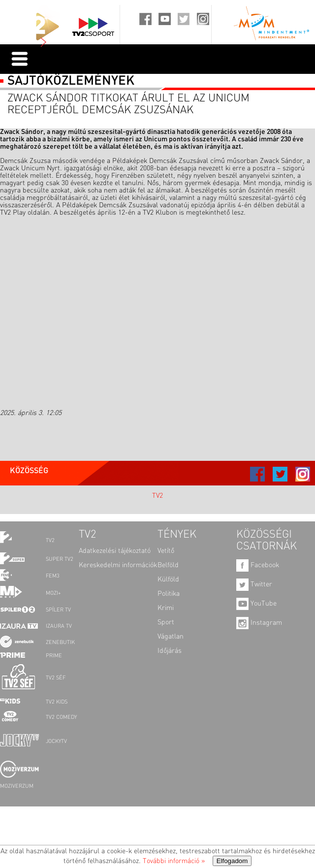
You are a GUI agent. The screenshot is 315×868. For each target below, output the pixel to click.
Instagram (259, 623)
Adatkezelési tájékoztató (115, 551)
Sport (166, 622)
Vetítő (166, 551)
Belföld (168, 565)
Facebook (258, 565)
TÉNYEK (177, 535)
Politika (169, 594)
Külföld (168, 579)
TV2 (157, 496)
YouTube (256, 604)
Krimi (166, 608)
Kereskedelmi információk (118, 565)
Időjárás (170, 651)
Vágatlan (171, 637)
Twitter (254, 584)
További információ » (174, 861)
